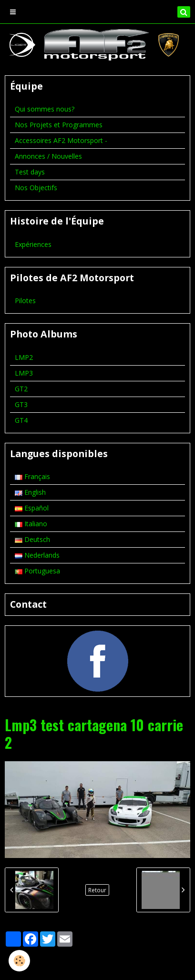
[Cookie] (19, 961)
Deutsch (32, 539)
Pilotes (25, 301)
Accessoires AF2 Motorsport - (61, 140)
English (30, 492)
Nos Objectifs (36, 188)
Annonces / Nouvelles (48, 156)
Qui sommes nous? (45, 109)
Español (32, 508)
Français (32, 476)
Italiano (31, 524)
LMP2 (24, 357)
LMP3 (24, 373)
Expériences (33, 244)
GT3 (21, 404)
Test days (30, 172)
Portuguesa (37, 571)
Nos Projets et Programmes (59, 125)
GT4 (21, 420)
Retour (97, 890)
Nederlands (37, 555)
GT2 (21, 389)
